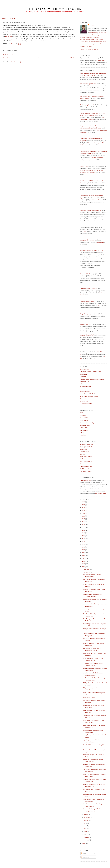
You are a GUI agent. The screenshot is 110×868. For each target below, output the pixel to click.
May (85, 829)
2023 (84, 508)
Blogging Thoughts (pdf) (87, 335)
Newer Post (7, 58)
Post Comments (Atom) (18, 62)
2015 (84, 530)
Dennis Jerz (83, 377)
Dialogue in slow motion (87, 240)
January (86, 840)
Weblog (4, 18)
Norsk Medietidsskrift (86, 461)
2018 (84, 522)
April (85, 831)
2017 (84, 524)
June (85, 826)
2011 (84, 541)
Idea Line (82, 454)
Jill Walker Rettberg (85, 386)
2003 (84, 564)
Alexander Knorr (85, 369)
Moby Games (84, 428)
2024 (84, 505)
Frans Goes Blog (85, 381)
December (87, 569)
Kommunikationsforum (86, 444)
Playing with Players (86, 324)
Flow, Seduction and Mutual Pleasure (90, 210)
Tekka (84, 232)
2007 (84, 553)
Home (40, 58)
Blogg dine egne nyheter (87, 314)
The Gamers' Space (85, 480)
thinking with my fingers (55, 9)
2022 (84, 510)
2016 (84, 527)
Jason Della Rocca (85, 425)
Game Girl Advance (85, 418)
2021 (84, 513)
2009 (84, 547)
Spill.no (82, 433)
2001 (84, 843)
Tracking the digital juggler (88, 301)
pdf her (96, 314)
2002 (84, 567)
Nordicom (83, 459)
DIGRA (82, 413)
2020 (84, 516)
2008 (84, 550)
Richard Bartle (84, 399)
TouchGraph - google (86, 471)
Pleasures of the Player (86, 274)
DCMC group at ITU (86, 447)
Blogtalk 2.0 (100, 242)
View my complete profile (89, 49)
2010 (84, 544)
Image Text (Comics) (86, 457)
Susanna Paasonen (85, 401)
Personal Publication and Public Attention (92, 250)
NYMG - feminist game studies (89, 396)
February (86, 837)
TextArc (82, 464)
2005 (84, 558)
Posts (83, 853)
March (86, 834)
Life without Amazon (89, 698)
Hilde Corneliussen (85, 384)
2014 (84, 533)
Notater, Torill (100, 60)
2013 (84, 536)
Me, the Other (84, 166)
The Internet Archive (86, 466)
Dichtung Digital (85, 452)
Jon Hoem (83, 389)
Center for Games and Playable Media (91, 372)
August (86, 820)
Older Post (72, 58)
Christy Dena (84, 374)
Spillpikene (83, 435)
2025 (84, 502)
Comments (85, 857)
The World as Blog (85, 469)
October (86, 815)
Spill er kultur (84, 430)
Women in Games (97, 200)
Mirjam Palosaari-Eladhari (87, 394)
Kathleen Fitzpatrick (86, 391)
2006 (84, 555)
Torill (92, 25)
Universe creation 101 (86, 404)
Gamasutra (83, 415)
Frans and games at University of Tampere (92, 379)
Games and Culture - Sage (87, 423)
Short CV (12, 18)
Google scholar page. (86, 46)
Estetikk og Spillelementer (87, 105)
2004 (84, 561)
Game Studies (84, 420)
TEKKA (99, 305)
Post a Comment (8, 55)
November (87, 572)
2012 (84, 539)
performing (8, 36)
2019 (84, 519)
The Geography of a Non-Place (89, 289)
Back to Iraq (83, 449)
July (85, 823)
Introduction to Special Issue (88, 84)
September (87, 817)
